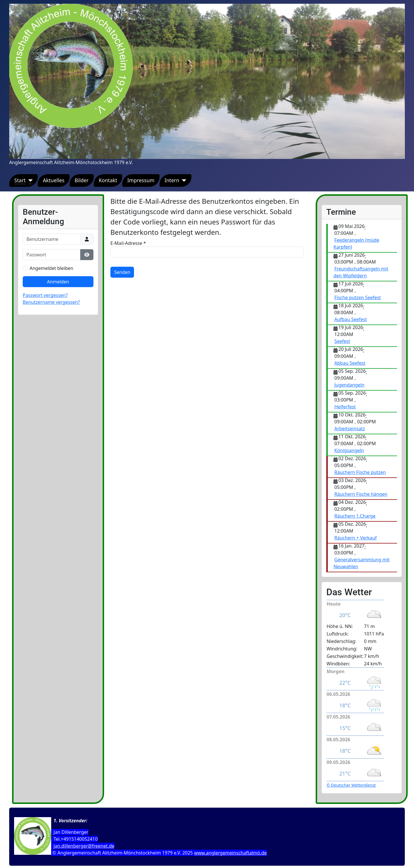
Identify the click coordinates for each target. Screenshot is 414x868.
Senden (122, 272)
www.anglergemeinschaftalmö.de (230, 853)
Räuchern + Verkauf (355, 538)
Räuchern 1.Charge (355, 516)
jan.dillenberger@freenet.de (84, 846)
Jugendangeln (349, 385)
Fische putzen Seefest (358, 297)
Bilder (82, 180)
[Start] (29, 180)
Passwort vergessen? (45, 295)
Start (20, 180)
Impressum (141, 180)
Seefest (342, 341)
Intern (172, 180)
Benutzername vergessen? (51, 302)
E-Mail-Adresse (128, 243)
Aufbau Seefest (351, 319)
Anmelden (58, 282)
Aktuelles (54, 180)
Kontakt (108, 180)
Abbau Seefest (350, 363)
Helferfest (345, 407)
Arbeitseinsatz (350, 429)
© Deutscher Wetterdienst (351, 785)
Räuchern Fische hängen (361, 494)
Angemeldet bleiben (51, 268)
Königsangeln (349, 450)
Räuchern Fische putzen (360, 472)
